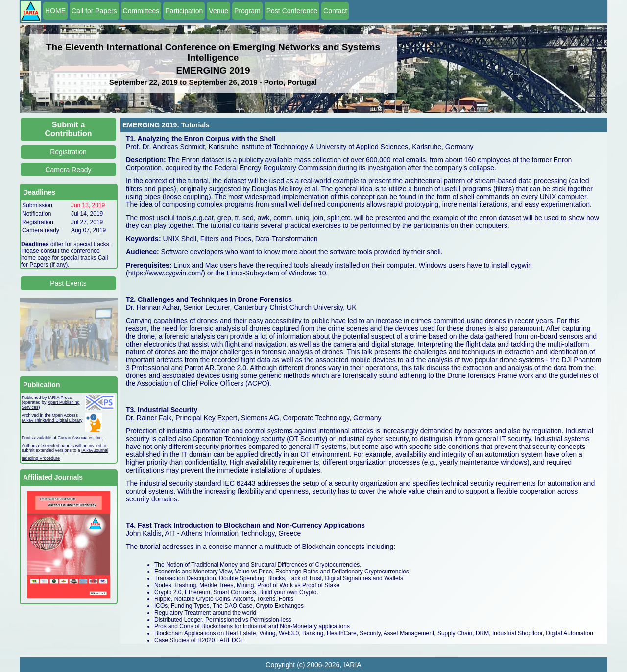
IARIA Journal (95, 450)
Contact (335, 11)
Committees (141, 11)
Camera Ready (68, 170)
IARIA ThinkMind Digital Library (52, 420)
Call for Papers (94, 11)
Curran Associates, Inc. (81, 438)
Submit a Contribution (69, 129)
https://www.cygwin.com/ (166, 273)
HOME (55, 11)
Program (247, 11)
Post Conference (292, 11)
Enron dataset (203, 160)
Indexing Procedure (41, 458)
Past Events (68, 283)
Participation (184, 11)
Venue (218, 11)
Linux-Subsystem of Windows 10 (276, 273)
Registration (68, 152)
